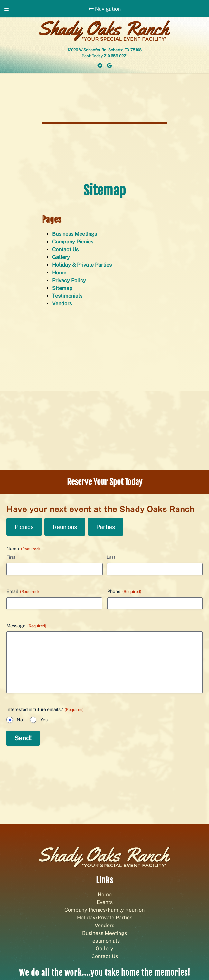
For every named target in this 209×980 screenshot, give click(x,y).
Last (111, 557)
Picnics (24, 527)
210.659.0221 (116, 56)
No (20, 720)
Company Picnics (73, 242)
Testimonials (67, 296)
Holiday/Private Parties (105, 918)
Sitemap (62, 288)
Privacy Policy (69, 280)
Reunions (65, 527)
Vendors (62, 304)
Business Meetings (75, 234)
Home (59, 273)
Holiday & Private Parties (82, 265)
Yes (44, 720)
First (11, 557)
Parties (106, 527)
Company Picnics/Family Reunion (104, 910)
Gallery (61, 257)
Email (23, 592)
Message (26, 626)
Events (105, 902)
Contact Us (65, 249)
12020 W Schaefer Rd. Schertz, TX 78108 (104, 50)
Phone (124, 592)
